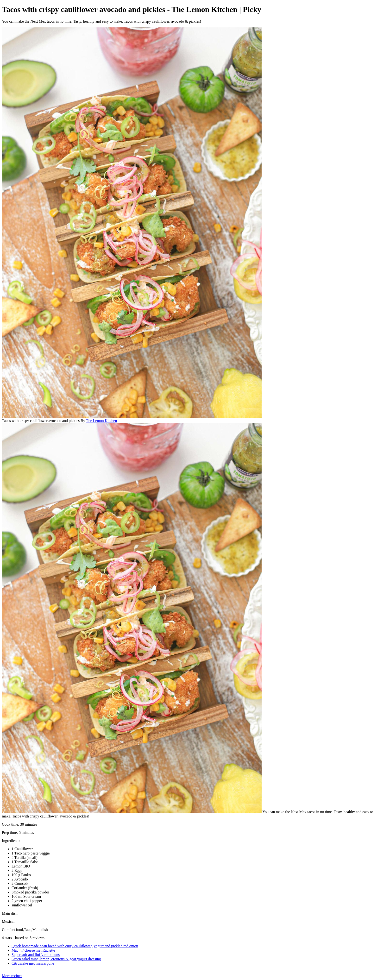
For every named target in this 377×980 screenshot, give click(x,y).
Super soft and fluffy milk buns (36, 955)
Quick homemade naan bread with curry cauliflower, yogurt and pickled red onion (75, 946)
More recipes (12, 976)
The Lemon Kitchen (102, 421)
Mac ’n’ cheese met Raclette (33, 950)
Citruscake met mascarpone (33, 963)
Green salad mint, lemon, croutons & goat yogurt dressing (56, 959)
